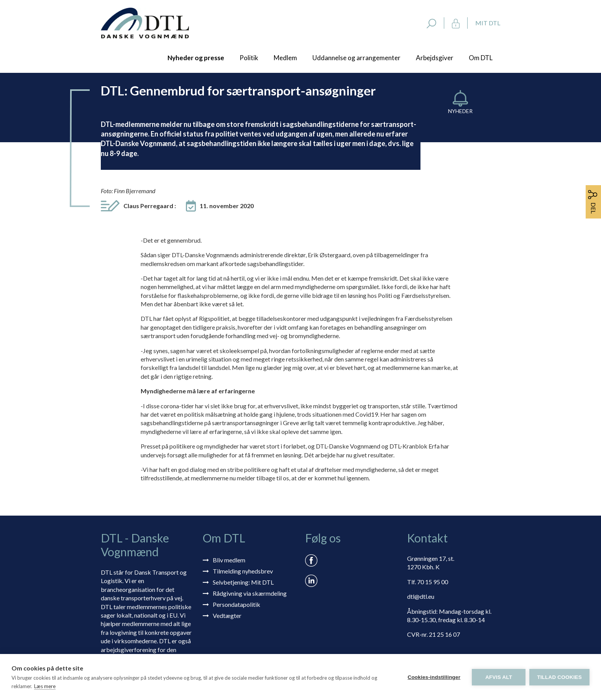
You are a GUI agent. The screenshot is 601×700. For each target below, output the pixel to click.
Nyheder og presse (196, 58)
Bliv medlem (229, 560)
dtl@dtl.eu (421, 596)
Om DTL (481, 58)
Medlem (285, 58)
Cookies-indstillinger (434, 677)
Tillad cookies (559, 677)
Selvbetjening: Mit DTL (243, 582)
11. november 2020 (227, 206)
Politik (249, 58)
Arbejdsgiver (435, 58)
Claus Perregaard (150, 206)
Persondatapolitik (236, 604)
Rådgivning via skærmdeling (250, 593)
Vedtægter (227, 615)
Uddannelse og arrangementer (356, 58)
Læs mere (45, 686)
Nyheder (460, 111)
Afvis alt (499, 677)
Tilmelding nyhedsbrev (243, 571)
